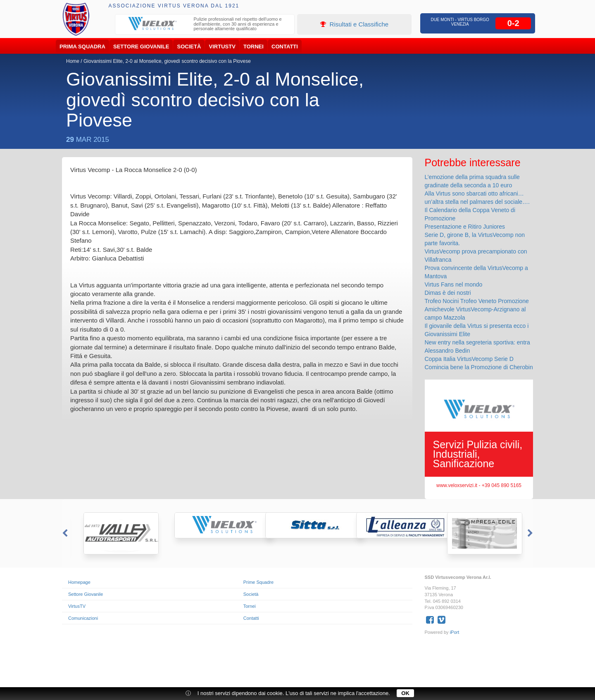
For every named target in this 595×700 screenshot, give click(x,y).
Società (189, 47)
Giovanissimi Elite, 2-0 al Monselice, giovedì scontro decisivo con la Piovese (167, 61)
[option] (205, 25)
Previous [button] (64, 533)
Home (73, 61)
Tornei (253, 47)
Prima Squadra (82, 47)
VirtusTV (222, 47)
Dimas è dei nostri (448, 293)
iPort (455, 632)
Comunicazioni (83, 618)
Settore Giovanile (141, 47)
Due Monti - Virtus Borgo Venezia (460, 22)
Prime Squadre (258, 582)
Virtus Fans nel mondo (454, 284)
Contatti (285, 47)
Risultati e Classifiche (354, 24)
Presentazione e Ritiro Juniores (465, 227)
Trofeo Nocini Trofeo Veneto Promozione (477, 301)
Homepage (79, 582)
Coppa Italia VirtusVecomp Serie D (469, 359)
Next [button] (531, 533)
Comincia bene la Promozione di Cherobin (479, 367)
